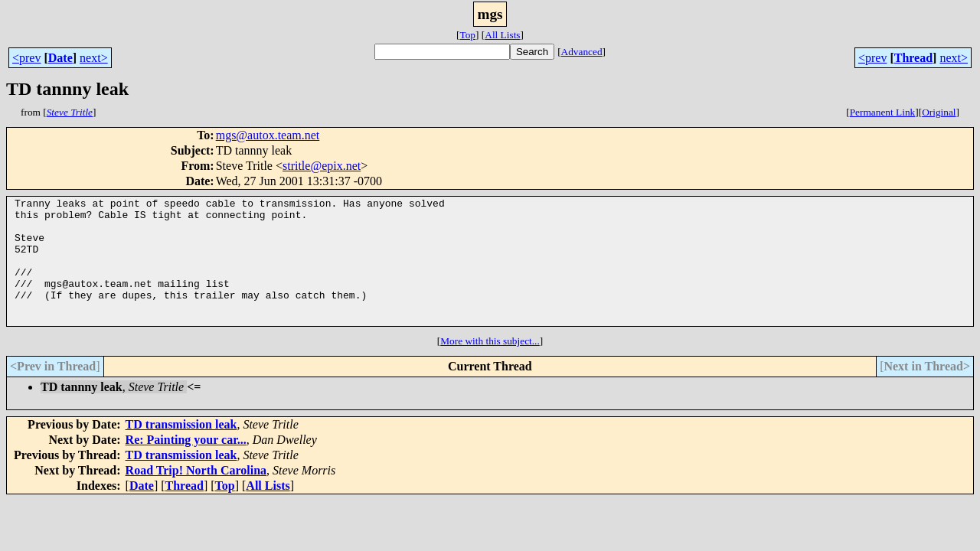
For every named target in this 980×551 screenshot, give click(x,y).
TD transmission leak (181, 450)
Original (939, 112)
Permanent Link (883, 112)
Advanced (582, 52)
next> (94, 58)
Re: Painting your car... (186, 465)
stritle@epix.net (322, 166)
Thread (913, 58)
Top (467, 35)
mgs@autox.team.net (268, 135)
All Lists (502, 35)
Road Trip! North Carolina (196, 496)
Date (60, 58)
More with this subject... (490, 366)
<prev (26, 58)
